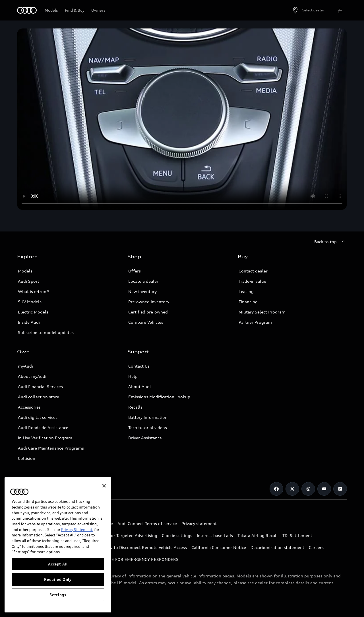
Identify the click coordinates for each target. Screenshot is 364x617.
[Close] (104, 486)
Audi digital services (38, 417)
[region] (58, 545)
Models (25, 271)
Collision (27, 458)
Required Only (58, 580)
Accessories (29, 407)
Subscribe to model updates (46, 332)
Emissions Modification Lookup (159, 397)
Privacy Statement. (77, 530)
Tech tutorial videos (148, 428)
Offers (135, 271)
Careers (316, 547)
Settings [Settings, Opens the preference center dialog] (58, 595)
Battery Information (148, 417)
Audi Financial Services (40, 387)
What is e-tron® (34, 291)
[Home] (27, 10)
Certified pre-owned (148, 312)
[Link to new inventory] (75, 10)
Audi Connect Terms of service (147, 523)
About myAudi (32, 376)
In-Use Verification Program (45, 438)
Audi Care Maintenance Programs (51, 448)
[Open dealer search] (308, 10)
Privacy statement (199, 523)
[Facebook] (276, 489)
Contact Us (139, 366)
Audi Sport (29, 281)
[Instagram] (308, 489)
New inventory (142, 291)
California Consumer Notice (219, 547)
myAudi (25, 366)
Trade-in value (252, 281)
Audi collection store (39, 397)
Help (133, 376)
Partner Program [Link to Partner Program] (255, 322)
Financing (248, 302)
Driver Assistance (145, 438)
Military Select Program (262, 312)
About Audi (139, 387)
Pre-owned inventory (149, 302)
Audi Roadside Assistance (43, 428)
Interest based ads (215, 535)
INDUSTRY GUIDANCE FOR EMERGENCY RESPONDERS (125, 559)
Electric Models (33, 312)
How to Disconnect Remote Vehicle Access (145, 547)
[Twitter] (292, 489)
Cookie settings (177, 535)
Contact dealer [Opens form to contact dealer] (253, 271)
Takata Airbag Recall (258, 535)
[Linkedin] (340, 489)
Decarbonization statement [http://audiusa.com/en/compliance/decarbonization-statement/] (277, 547)
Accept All (58, 565)
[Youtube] (324, 489)
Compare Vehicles (146, 322)
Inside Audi (29, 322)
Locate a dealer (143, 281)
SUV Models (30, 302)
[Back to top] (331, 242)
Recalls (135, 407)
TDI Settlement (297, 535)
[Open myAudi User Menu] (340, 10)
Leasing (246, 291)
